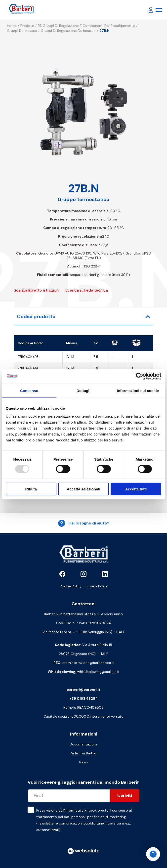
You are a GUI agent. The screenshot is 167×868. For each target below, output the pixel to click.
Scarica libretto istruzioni (37, 290)
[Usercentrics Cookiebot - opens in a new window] (140, 376)
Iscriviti (125, 796)
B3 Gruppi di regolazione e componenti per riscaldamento (86, 26)
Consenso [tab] (29, 391)
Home (12, 26)
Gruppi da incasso (22, 31)
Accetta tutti (136, 489)
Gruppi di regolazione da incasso (68, 31)
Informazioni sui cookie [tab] (138, 391)
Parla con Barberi (84, 753)
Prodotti (27, 26)
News (84, 762)
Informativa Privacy (80, 810)
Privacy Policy (97, 586)
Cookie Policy (70, 586)
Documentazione (84, 744)
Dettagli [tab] (83, 391)
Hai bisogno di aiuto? (83, 523)
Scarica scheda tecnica (87, 290)
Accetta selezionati (83, 489)
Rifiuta (31, 489)
